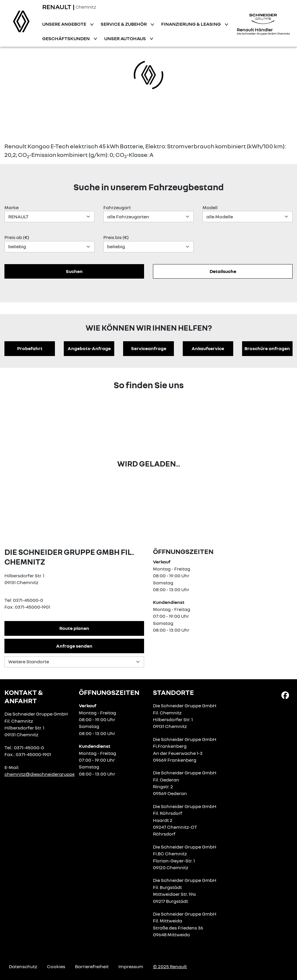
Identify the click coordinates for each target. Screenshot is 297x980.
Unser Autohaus (125, 38)
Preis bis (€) (116, 237)
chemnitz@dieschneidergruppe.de (43, 774)
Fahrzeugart (117, 207)
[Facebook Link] (285, 695)
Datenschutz (23, 966)
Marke (12, 207)
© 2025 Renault (170, 966)
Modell (210, 207)
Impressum (131, 966)
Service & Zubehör (124, 24)
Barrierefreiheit (92, 966)
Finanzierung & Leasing (191, 24)
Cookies (56, 966)
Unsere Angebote (65, 24)
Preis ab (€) (17, 237)
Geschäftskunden (66, 38)
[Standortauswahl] (74, 662)
